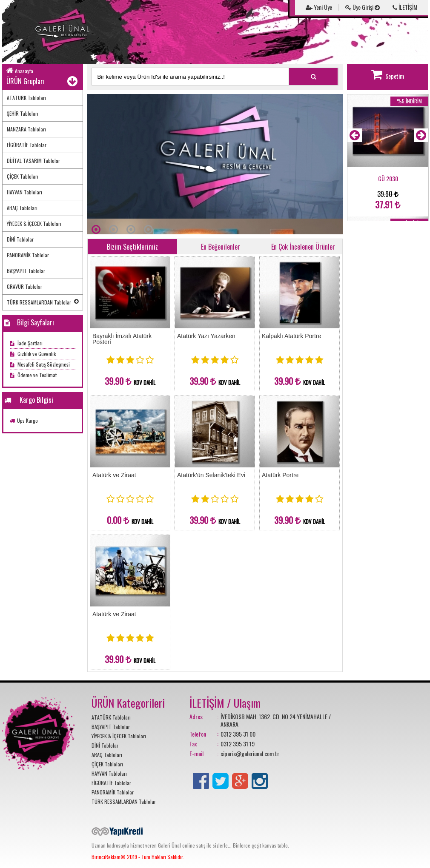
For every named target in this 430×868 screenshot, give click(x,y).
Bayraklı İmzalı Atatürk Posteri (122, 339)
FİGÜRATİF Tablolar (27, 145)
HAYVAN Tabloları (24, 192)
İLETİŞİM (405, 7)
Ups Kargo (27, 420)
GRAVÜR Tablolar (24, 286)
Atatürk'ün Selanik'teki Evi (211, 475)
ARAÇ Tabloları (22, 208)
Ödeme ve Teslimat (33, 375)
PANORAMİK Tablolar (28, 255)
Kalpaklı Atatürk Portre (291, 336)
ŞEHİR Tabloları (23, 113)
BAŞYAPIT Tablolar (26, 271)
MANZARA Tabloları (26, 129)
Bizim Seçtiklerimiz (132, 247)
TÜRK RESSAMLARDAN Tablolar (43, 302)
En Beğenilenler (221, 247)
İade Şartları (26, 343)
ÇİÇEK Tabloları (23, 176)
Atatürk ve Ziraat (114, 475)
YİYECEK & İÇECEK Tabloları (34, 223)
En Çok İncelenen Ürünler (303, 247)
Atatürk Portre (280, 475)
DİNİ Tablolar (20, 239)
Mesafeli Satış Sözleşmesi (40, 364)
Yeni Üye (319, 7)
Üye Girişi (363, 7)
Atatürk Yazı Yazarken (206, 336)
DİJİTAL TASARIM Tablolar (33, 161)
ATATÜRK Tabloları (26, 98)
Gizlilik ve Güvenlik (33, 354)
